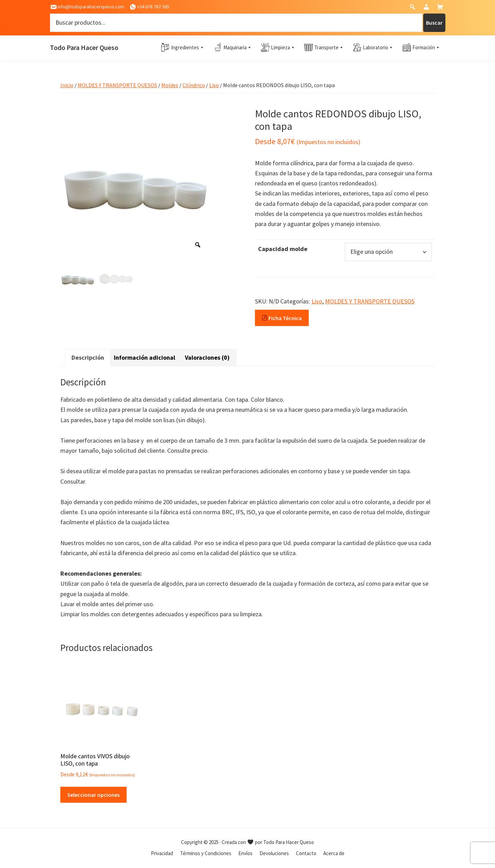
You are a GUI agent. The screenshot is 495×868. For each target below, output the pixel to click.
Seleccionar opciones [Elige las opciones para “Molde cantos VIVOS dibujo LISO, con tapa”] (93, 795)
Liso (214, 85)
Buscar (434, 23)
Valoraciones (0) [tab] (207, 357)
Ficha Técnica (282, 318)
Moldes (170, 85)
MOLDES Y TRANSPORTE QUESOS (117, 85)
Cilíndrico (194, 85)
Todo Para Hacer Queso (84, 47)
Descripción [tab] (88, 357)
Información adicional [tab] (144, 357)
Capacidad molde (283, 249)
